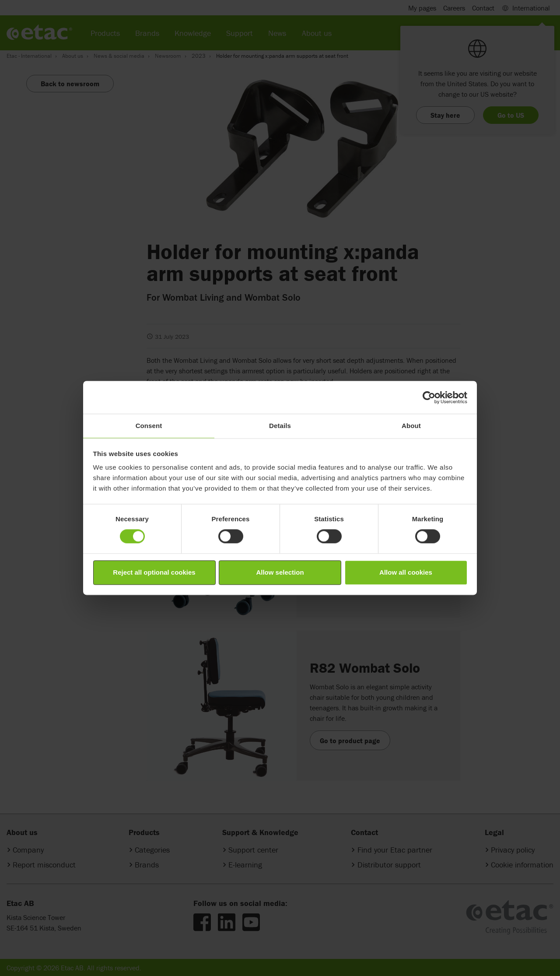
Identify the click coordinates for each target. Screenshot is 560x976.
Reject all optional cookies (154, 572)
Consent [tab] (149, 426)
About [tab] (411, 426)
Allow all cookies (406, 572)
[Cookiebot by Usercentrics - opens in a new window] (429, 397)
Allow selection (280, 572)
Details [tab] (280, 426)
